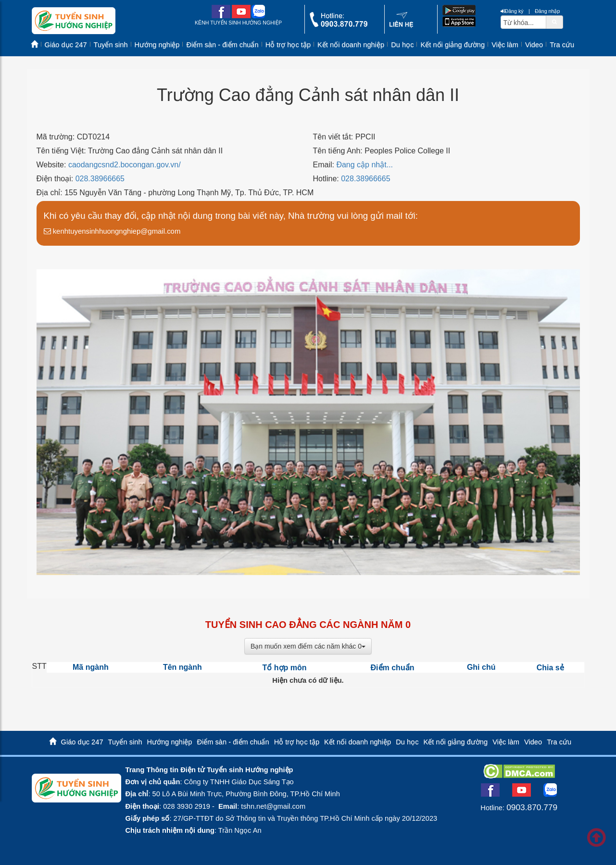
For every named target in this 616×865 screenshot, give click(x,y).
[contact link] (401, 26)
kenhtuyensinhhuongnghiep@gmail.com (112, 231)
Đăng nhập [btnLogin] (547, 11)
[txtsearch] (523, 22)
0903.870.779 (532, 807)
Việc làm (505, 45)
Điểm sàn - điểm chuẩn (222, 45)
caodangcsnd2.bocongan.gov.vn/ (125, 165)
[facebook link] (221, 16)
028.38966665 (100, 179)
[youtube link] (241, 16)
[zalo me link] (258, 16)
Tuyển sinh (111, 45)
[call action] (339, 25)
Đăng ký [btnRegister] (512, 11)
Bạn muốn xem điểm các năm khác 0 (308, 646)
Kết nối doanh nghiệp (351, 45)
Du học (402, 45)
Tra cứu (562, 45)
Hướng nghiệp (157, 45)
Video (534, 45)
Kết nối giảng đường (453, 45)
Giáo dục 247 (66, 45)
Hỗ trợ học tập (288, 45)
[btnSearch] (554, 22)
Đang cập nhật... (365, 165)
